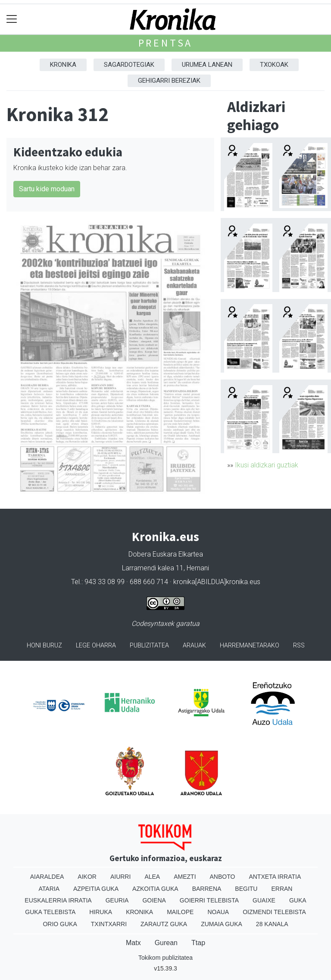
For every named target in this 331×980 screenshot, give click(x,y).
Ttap (198, 943)
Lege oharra (96, 646)
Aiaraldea (47, 877)
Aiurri (120, 877)
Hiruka (101, 912)
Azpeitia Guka (96, 889)
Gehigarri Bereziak (169, 81)
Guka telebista (50, 912)
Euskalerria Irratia (58, 900)
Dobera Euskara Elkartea (166, 554)
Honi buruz (44, 646)
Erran (282, 889)
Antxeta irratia (275, 877)
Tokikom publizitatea (165, 958)
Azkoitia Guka (155, 889)
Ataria (49, 889)
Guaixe (264, 900)
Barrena (207, 889)
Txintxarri (109, 924)
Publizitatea (149, 646)
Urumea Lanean (207, 65)
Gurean (166, 943)
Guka (298, 900)
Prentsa (166, 43)
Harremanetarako (250, 646)
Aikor (87, 877)
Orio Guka (60, 924)
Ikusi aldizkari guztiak (267, 465)
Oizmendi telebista (274, 912)
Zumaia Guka (222, 924)
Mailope (180, 912)
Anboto (223, 877)
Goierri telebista (209, 900)
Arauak (194, 646)
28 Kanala (272, 924)
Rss (299, 646)
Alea (152, 877)
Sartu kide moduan (47, 189)
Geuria (117, 900)
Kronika (63, 65)
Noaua (218, 912)
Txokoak (274, 65)
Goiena (154, 900)
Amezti (185, 877)
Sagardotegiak (129, 65)
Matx (133, 943)
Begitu (246, 889)
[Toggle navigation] (12, 19)
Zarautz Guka (164, 924)
